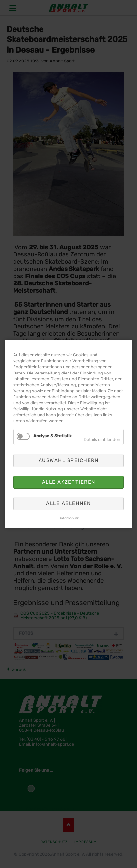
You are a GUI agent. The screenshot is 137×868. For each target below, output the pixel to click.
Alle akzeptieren (69, 482)
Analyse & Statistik (53, 436)
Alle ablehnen (68, 503)
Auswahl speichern (69, 461)
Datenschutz (69, 518)
